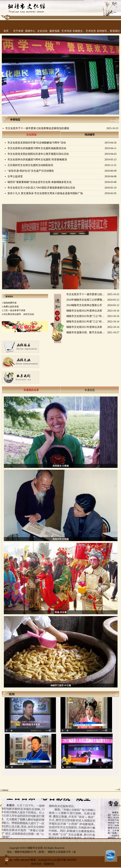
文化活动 (31, 135)
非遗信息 (90, 390)
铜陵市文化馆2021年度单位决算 (84, 328)
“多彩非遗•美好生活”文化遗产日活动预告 (31, 171)
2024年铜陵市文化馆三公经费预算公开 (86, 300)
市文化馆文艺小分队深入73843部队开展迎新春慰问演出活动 (41, 188)
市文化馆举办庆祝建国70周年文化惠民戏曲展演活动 (37, 148)
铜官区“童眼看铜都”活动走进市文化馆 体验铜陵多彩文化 (40, 182)
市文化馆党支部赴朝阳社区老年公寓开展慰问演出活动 (38, 154)
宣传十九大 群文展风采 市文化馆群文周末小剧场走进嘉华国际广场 (45, 193)
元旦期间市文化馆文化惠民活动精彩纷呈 (30, 165)
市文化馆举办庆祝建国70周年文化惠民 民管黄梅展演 (37, 160)
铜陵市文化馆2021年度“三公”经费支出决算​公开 (86, 322)
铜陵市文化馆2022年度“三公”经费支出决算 (86, 317)
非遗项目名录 (31, 390)
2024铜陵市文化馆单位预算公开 (84, 306)
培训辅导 (90, 135)
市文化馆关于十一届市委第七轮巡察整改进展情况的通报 (37, 128)
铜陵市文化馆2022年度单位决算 (84, 311)
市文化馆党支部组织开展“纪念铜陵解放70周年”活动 (37, 143)
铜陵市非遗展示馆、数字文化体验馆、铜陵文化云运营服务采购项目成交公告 (86, 333)
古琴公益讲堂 (15, 176)
